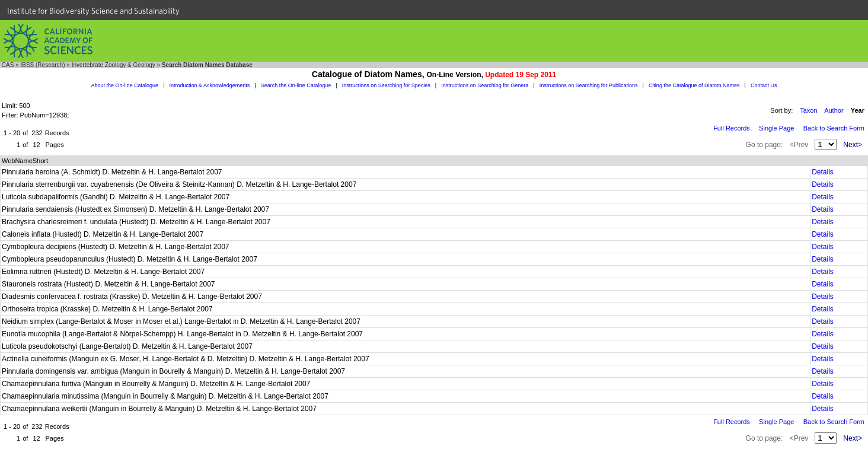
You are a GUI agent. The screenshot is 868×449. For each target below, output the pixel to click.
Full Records (732, 128)
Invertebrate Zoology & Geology (114, 65)
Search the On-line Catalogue (296, 85)
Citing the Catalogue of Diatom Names (694, 85)
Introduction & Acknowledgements (210, 85)
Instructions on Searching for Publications (589, 85)
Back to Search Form (834, 128)
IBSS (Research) (42, 65)
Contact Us (764, 85)
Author (834, 110)
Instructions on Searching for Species (386, 85)
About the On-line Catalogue (125, 85)
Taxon (808, 110)
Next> (853, 145)
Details (823, 172)
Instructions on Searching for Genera (485, 85)
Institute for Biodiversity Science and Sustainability (93, 11)
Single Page (776, 128)
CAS (8, 65)
